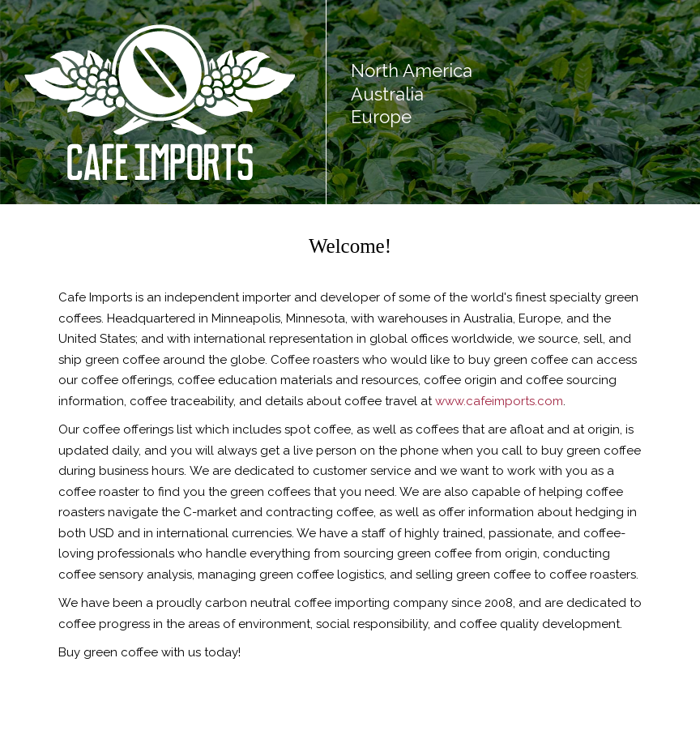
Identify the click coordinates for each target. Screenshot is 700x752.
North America (412, 70)
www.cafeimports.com (499, 401)
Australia (387, 94)
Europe (381, 117)
